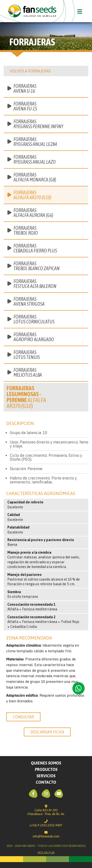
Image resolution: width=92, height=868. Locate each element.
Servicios (46, 776)
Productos (46, 769)
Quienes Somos (46, 763)
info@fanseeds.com (46, 834)
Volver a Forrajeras (30, 71)
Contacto (46, 782)
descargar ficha (47, 732)
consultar (23, 717)
